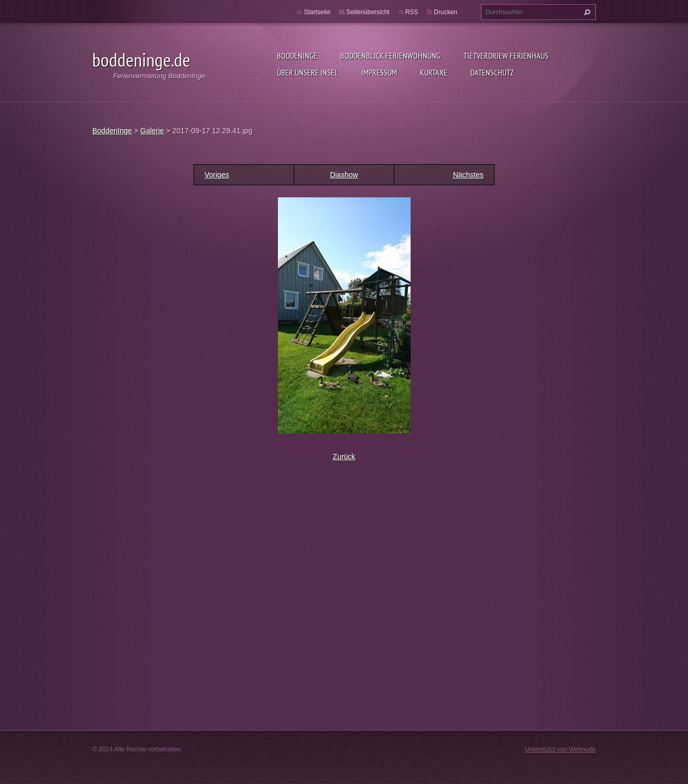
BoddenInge (297, 56)
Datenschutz (492, 72)
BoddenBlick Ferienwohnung (390, 56)
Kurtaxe (434, 72)
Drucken (445, 12)
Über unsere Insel (308, 72)
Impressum (379, 72)
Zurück (344, 457)
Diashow (344, 175)
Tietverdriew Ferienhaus (506, 56)
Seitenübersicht (368, 12)
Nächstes (468, 175)
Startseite (317, 12)
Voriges (217, 175)
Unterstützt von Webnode (560, 749)
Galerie (152, 131)
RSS (412, 12)
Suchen (586, 12)
